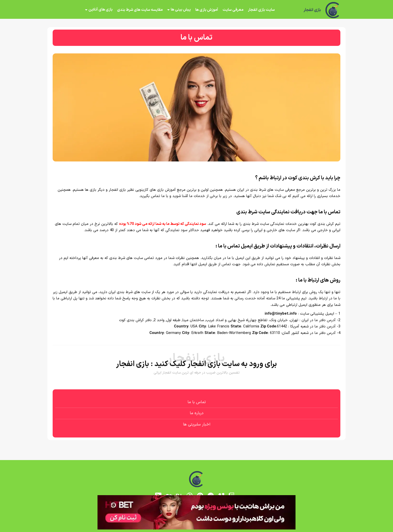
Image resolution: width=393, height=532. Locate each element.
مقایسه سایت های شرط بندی (140, 10)
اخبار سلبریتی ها (197, 424)
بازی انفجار (312, 10)
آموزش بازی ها (207, 10)
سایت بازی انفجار (261, 10)
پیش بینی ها (181, 10)
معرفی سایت (233, 10)
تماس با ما (197, 402)
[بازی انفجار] (333, 10)
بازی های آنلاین (101, 10)
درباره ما (197, 413)
